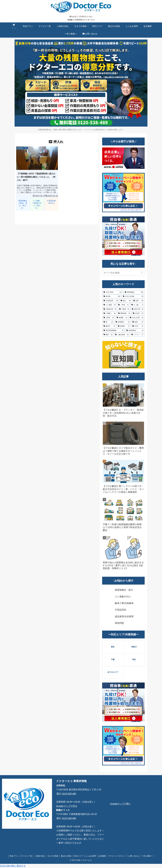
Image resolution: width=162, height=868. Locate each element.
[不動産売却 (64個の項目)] (110, 309)
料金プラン (14, 856)
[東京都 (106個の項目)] (112, 296)
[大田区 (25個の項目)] (109, 318)
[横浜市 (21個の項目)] (109, 326)
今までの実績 (53, 856)
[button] (142, 273)
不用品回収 (120, 610)
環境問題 (119, 623)
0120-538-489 (69, 794)
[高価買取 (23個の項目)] (123, 322)
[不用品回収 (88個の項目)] (111, 301)
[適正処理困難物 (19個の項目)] (114, 331)
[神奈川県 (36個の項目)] (138, 309)
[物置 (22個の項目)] (138, 322)
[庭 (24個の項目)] (108, 322)
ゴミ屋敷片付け (123, 597)
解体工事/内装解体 (124, 603)
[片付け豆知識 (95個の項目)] (133, 296)
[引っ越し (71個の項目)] (137, 305)
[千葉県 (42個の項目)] (124, 309)
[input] (123, 273)
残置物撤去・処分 (124, 590)
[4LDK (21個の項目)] (138, 326)
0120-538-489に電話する (13, 866)
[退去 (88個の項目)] (126, 301)
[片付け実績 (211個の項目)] (113, 292)
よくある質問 (91, 856)
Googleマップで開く (120, 804)
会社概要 (102, 856)
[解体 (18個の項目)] (108, 335)
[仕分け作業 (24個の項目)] (137, 318)
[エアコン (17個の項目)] (137, 335)
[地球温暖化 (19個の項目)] (135, 331)
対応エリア (78, 856)
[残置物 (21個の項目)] (124, 326)
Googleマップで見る (67, 806)
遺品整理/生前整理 (124, 617)
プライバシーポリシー (117, 856)
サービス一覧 (26, 856)
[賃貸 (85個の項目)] (138, 301)
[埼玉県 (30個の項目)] (138, 313)
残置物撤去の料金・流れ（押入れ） (22, 203)
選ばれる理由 (66, 856)
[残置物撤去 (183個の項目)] (134, 292)
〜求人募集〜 (147, 856)
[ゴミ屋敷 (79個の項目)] (109, 305)
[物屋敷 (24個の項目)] (122, 318)
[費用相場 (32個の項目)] (124, 313)
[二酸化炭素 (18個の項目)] (122, 335)
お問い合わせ (134, 856)
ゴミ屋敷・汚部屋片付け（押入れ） (36, 203)
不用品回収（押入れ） (50, 201)
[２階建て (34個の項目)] (109, 313)
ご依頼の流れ (39, 856)
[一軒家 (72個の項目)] (123, 305)
